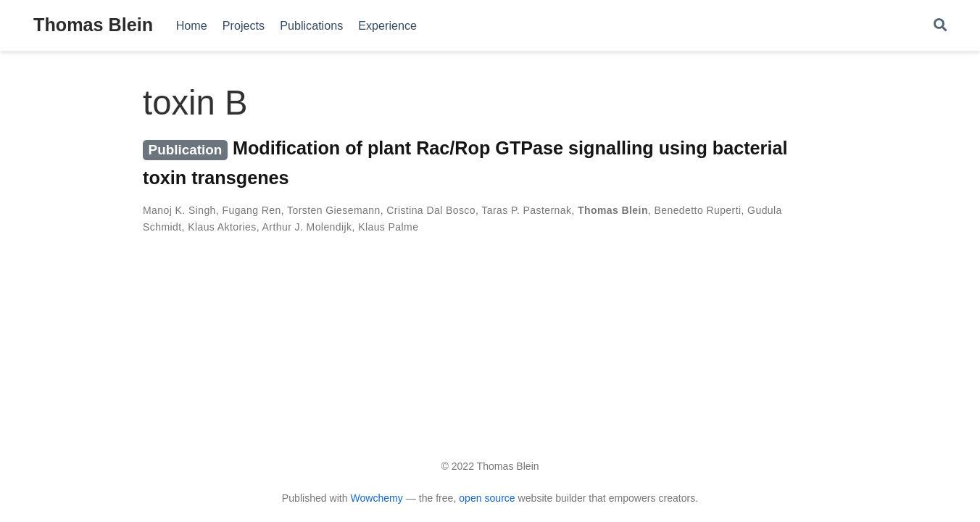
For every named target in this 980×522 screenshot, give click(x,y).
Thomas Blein (93, 25)
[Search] (940, 26)
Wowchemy (376, 498)
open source (487, 498)
